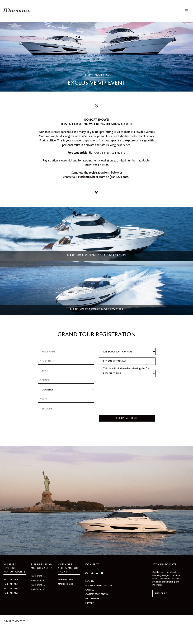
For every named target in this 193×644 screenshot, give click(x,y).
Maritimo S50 (38, 590)
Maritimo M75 (11, 580)
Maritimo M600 (66, 580)
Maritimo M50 (11, 593)
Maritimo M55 (11, 589)
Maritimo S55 (38, 585)
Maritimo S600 (66, 585)
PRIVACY (90, 603)
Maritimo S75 (38, 576)
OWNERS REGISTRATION (97, 595)
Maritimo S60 (38, 581)
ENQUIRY (90, 582)
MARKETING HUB (93, 599)
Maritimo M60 (11, 585)
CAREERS (90, 590)
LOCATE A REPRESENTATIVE (99, 586)
